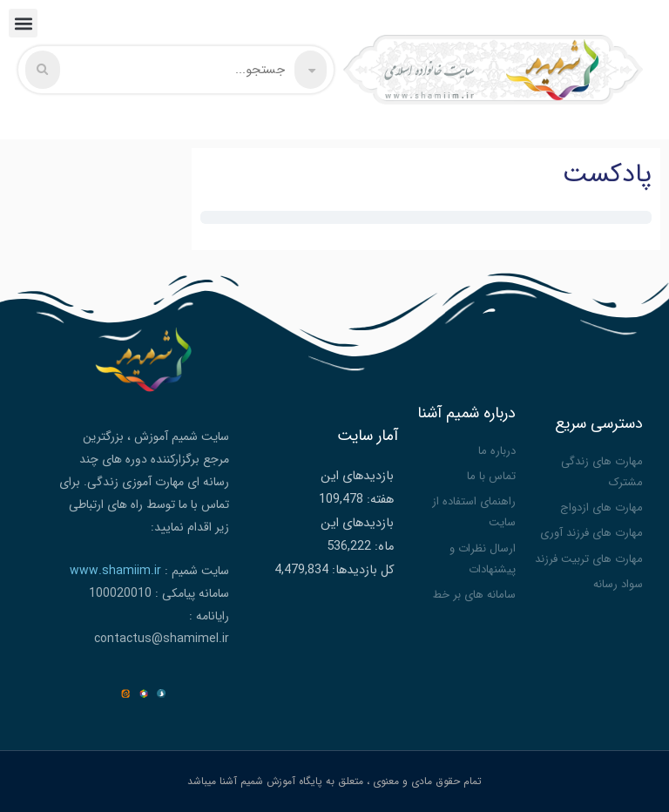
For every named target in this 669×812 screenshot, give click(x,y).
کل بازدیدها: (361, 570)
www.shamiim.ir (115, 571)
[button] (23, 23)
